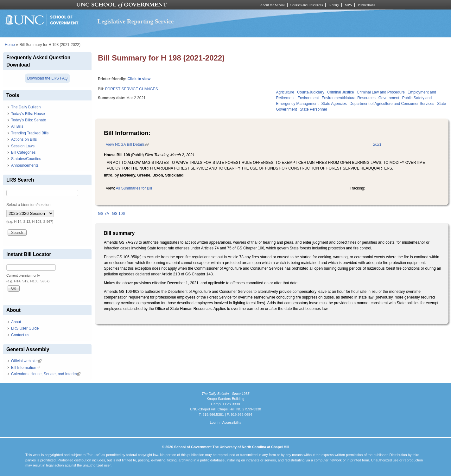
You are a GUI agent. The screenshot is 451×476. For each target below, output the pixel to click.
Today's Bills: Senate (29, 120)
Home (10, 45)
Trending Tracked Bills (30, 133)
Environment (308, 98)
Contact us (20, 335)
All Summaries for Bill (134, 188)
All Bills (17, 126)
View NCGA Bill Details (127, 145)
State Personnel (313, 109)
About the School (273, 5)
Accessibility (232, 422)
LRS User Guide (25, 328)
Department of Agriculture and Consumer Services (392, 104)
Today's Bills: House (28, 114)
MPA (348, 5)
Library (334, 5)
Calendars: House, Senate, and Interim (46, 374)
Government (389, 98)
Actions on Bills (24, 139)
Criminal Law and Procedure (381, 92)
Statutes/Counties (26, 159)
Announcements (25, 165)
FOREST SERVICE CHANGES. (132, 89)
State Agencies (334, 104)
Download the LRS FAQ (47, 78)
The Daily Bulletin (26, 107)
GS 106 (118, 214)
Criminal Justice (341, 92)
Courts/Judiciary (311, 92)
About (16, 322)
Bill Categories (23, 152)
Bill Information (25, 368)
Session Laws (23, 146)
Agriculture (285, 92)
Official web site (26, 361)
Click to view (139, 79)
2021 (377, 145)
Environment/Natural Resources (349, 98)
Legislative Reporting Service (136, 21)
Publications (366, 5)
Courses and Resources (307, 5)
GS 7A (103, 214)
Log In (215, 422)
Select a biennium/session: (29, 205)
